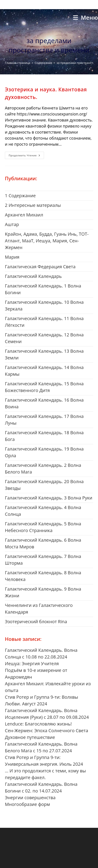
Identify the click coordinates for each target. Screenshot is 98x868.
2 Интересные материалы (33, 205)
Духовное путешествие (30, 737)
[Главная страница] (18, 63)
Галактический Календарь (33, 276)
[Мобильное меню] (86, 17)
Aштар (12, 224)
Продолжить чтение (26, 156)
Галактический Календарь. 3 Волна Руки (49, 498)
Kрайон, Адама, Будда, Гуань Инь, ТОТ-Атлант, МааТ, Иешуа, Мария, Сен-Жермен (47, 241)
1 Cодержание (20, 196)
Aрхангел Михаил (24, 215)
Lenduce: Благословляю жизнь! (38, 724)
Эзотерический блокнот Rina (36, 622)
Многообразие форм (27, 804)
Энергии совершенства (30, 798)
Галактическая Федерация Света (40, 267)
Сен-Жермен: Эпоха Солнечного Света (47, 731)
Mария (12, 257)
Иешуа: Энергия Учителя (32, 664)
